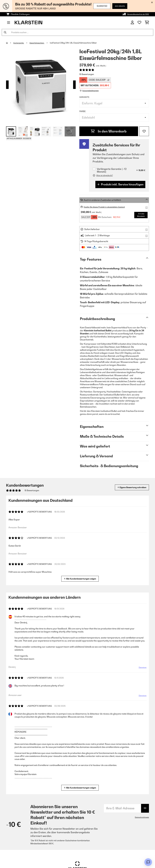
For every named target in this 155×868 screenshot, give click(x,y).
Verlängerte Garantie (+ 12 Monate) (112, 170)
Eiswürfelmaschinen (42, 43)
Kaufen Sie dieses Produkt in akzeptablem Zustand (109, 207)
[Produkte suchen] (77, 32)
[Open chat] (148, 862)
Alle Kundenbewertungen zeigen (81, 578)
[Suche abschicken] (5, 32)
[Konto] (132, 23)
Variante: (84, 97)
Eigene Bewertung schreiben (126, 487)
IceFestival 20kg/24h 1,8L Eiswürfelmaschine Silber (81, 43)
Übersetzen (141, 672)
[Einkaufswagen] (147, 23)
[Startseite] (10, 43)
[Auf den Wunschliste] (144, 131)
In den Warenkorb (109, 131)
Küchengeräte (21, 43)
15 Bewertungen (87, 74)
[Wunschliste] (139, 23)
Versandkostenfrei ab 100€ (136, 14)
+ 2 (70, 131)
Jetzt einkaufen (115, 6)
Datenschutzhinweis (141, 817)
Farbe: (83, 111)
